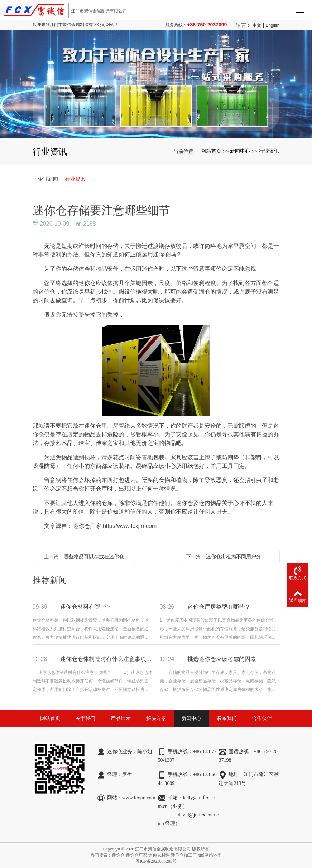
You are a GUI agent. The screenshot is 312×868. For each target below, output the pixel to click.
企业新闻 (48, 179)
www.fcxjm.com (139, 798)
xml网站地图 (210, 855)
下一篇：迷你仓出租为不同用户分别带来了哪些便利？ (230, 556)
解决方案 (156, 718)
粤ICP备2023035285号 (156, 861)
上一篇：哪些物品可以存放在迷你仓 (84, 556)
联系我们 (227, 718)
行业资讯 (269, 151)
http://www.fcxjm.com (130, 526)
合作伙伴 (262, 718)
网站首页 (211, 151)
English (272, 25)
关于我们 (85, 718)
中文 (257, 25)
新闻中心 (240, 151)
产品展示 (121, 718)
